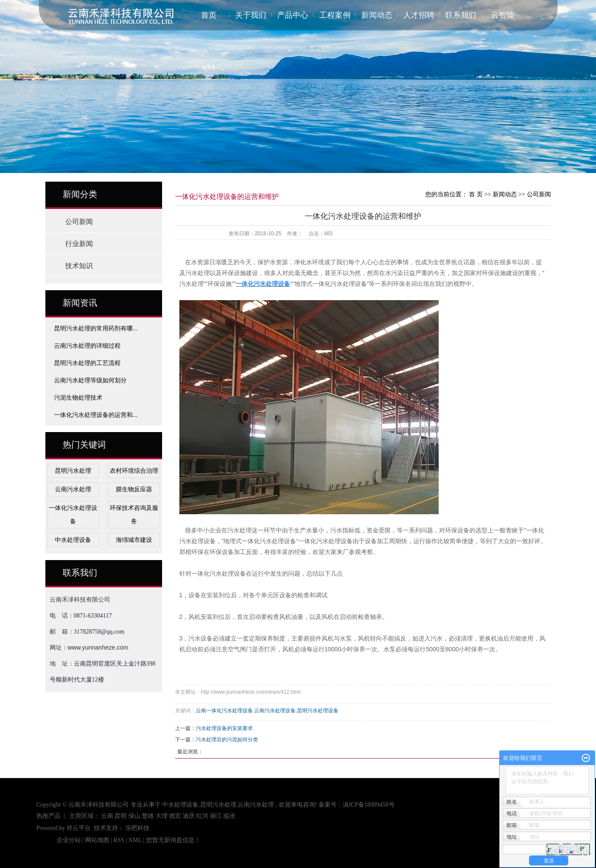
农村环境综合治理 (134, 471)
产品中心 (293, 15)
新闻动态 (377, 15)
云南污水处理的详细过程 (87, 346)
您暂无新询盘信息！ (173, 840)
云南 (107, 816)
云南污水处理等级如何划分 (90, 380)
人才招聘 (419, 15)
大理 (162, 816)
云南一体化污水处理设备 (224, 711)
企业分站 (69, 840)
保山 (134, 816)
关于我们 (251, 15)
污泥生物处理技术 (78, 397)
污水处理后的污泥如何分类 (227, 740)
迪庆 (189, 816)
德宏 (175, 816)
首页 (209, 15)
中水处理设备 (73, 540)
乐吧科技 (137, 828)
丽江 (216, 816)
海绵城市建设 (134, 540)
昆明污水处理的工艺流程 (87, 363)
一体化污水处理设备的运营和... (96, 415)
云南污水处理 (73, 489)
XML (135, 840)
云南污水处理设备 (275, 711)
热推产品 (48, 816)
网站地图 (98, 840)
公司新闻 (79, 222)
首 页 (476, 194)
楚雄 (148, 816)
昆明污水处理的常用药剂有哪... (96, 328)
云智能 (503, 15)
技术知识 (79, 266)
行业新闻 (79, 244)
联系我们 (461, 15)
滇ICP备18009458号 (369, 805)
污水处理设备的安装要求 (224, 728)
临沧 (229, 816)
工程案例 (335, 15)
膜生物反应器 (134, 489)
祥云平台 (79, 828)
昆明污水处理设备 (318, 711)
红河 (202, 816)
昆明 (121, 816)
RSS (119, 840)
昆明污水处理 (73, 471)
